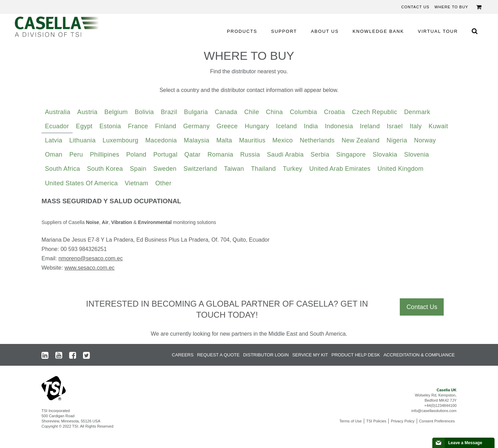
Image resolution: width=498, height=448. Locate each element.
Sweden (165, 169)
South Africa (62, 169)
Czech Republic (374, 112)
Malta (224, 140)
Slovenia (417, 155)
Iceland (287, 126)
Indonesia (339, 126)
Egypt (84, 126)
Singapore (351, 155)
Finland (166, 126)
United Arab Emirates (340, 169)
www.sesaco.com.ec (89, 268)
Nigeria (397, 140)
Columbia (303, 112)
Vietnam (137, 183)
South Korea (105, 169)
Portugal (165, 155)
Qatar (192, 155)
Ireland (370, 126)
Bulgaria (196, 112)
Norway (425, 140)
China (274, 112)
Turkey (293, 169)
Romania (220, 155)
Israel (395, 126)
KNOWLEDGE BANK (379, 31)
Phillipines (105, 155)
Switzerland (200, 169)
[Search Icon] (474, 31)
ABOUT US (325, 31)
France (138, 126)
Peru (76, 155)
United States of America (81, 183)
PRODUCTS (242, 31)
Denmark (417, 112)
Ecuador (57, 126)
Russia (250, 155)
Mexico (283, 140)
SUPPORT (284, 31)
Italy (416, 126)
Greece (227, 126)
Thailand (264, 169)
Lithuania (82, 140)
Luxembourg (121, 140)
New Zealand (361, 140)
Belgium (116, 112)
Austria (87, 112)
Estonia (110, 126)
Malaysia (197, 140)
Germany (197, 126)
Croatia (335, 112)
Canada (226, 112)
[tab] (58, 112)
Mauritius (252, 140)
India (311, 126)
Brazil (169, 112)
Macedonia (161, 140)
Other (163, 183)
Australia (58, 112)
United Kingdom (400, 169)
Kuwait (438, 126)
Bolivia (144, 112)
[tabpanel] (249, 237)
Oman (54, 155)
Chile (252, 112)
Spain (138, 169)
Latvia (54, 140)
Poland (136, 155)
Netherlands (317, 140)
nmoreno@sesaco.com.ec (91, 258)
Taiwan (234, 169)
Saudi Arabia (285, 155)
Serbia (320, 155)
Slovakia (385, 155)
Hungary (257, 126)
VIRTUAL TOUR (438, 31)
